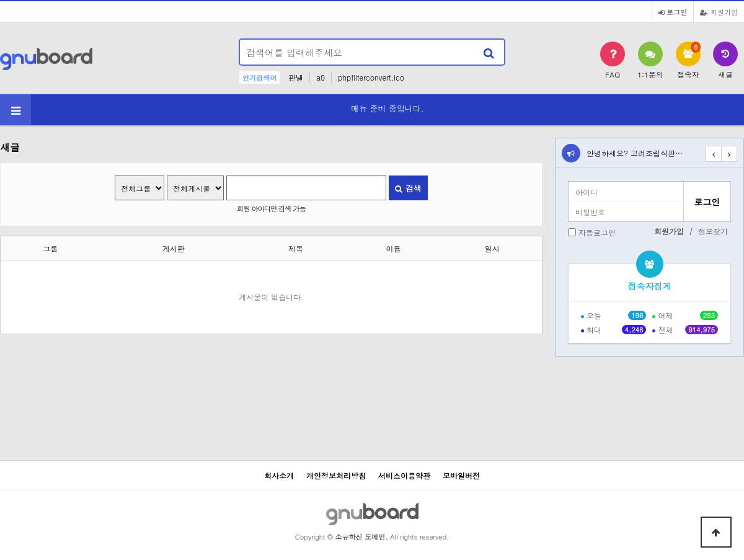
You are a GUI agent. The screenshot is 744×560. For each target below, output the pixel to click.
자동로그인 (597, 232)
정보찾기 (713, 231)
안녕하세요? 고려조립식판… (635, 153)
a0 (321, 77)
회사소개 (279, 475)
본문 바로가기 (0, 0)
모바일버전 (461, 475)
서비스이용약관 (404, 475)
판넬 (296, 77)
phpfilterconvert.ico (371, 77)
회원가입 (719, 12)
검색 (408, 188)
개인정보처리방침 (336, 475)
